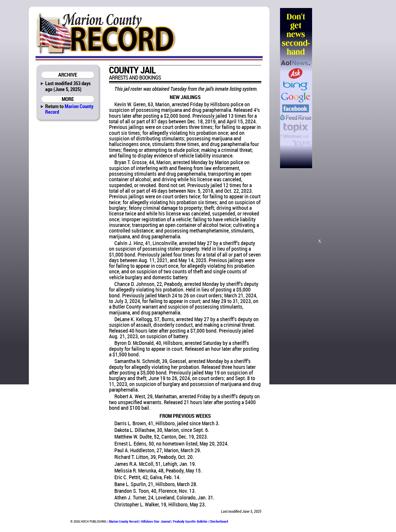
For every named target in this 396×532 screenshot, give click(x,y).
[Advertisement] (339, 88)
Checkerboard (219, 521)
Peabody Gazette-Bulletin (190, 521)
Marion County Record (69, 109)
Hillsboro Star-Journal (156, 521)
